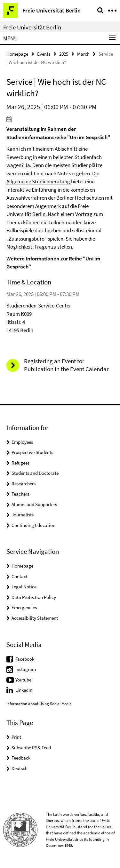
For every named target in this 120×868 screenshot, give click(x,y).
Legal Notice (24, 587)
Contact (20, 576)
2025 (64, 54)
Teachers (20, 494)
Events (44, 54)
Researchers (24, 484)
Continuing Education (33, 525)
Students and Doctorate (35, 473)
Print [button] (16, 737)
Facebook (25, 659)
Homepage (17, 54)
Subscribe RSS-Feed (31, 748)
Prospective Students (32, 452)
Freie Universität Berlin (32, 27)
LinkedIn (24, 690)
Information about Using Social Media (39, 704)
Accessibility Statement (35, 618)
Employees (22, 442)
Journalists (23, 515)
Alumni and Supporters (34, 504)
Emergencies (24, 607)
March (83, 54)
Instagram (26, 669)
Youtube (23, 680)
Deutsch (20, 768)
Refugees (20, 463)
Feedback (21, 758)
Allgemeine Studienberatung (39, 181)
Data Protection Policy (34, 597)
